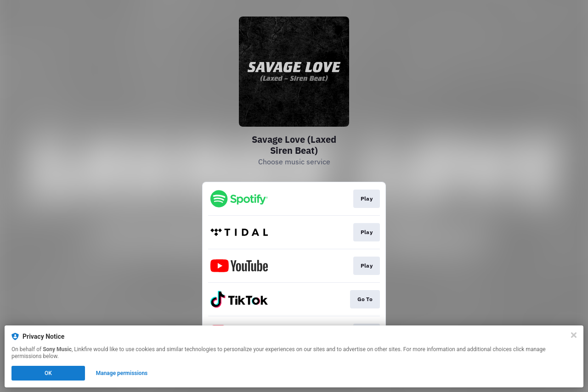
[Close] (574, 335)
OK (48, 373)
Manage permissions (122, 373)
